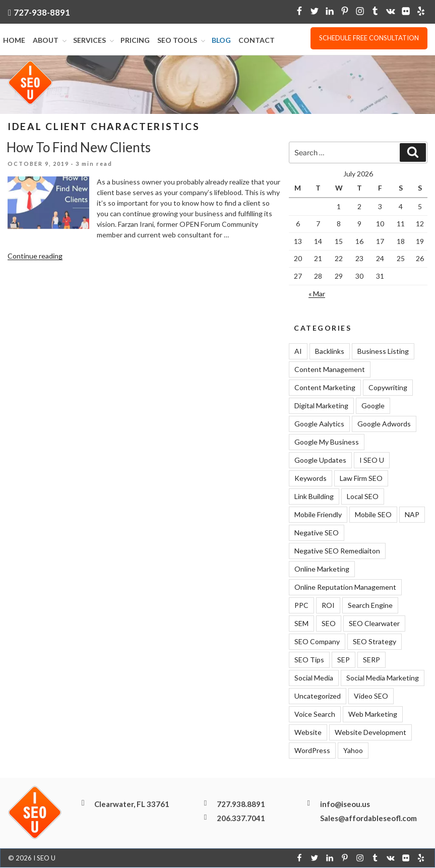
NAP (412, 515)
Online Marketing (322, 569)
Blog (221, 41)
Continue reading (35, 256)
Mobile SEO (373, 515)
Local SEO (363, 497)
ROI (328, 606)
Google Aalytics (319, 424)
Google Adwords (384, 424)
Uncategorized (318, 696)
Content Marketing (325, 388)
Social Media (314, 678)
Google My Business (327, 442)
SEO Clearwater (374, 624)
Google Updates (320, 460)
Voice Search (315, 715)
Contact (257, 41)
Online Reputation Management (345, 587)
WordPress (312, 751)
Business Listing (383, 352)
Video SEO (371, 696)
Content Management (330, 370)
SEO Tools (182, 41)
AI (298, 352)
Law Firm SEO (361, 479)
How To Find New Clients (79, 148)
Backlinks (330, 352)
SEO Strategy (375, 642)
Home (14, 41)
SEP (344, 660)
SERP (371, 660)
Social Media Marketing (383, 678)
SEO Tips (309, 660)
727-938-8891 (42, 12)
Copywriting (388, 388)
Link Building (314, 497)
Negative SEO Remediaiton (337, 551)
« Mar (317, 294)
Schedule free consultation (369, 38)
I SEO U (372, 460)
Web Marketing (373, 715)
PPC (301, 606)
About (50, 41)
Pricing (135, 41)
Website (308, 733)
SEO (329, 624)
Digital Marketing (321, 406)
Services (94, 41)
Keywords (310, 479)
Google (373, 406)
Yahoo (353, 751)
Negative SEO (317, 533)
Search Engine (370, 606)
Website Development (370, 733)
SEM (301, 624)
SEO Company (317, 642)
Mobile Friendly (318, 515)
